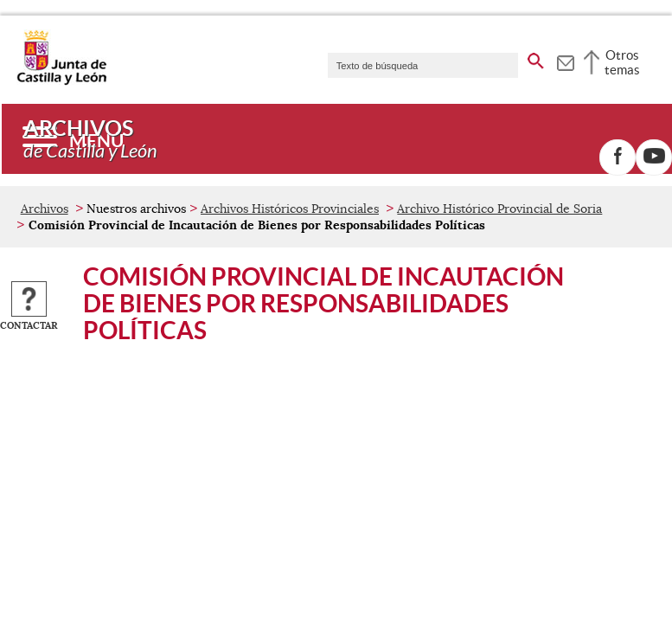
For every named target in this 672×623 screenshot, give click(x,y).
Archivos (45, 209)
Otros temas (622, 62)
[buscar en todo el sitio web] (536, 58)
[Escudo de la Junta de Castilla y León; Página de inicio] (61, 81)
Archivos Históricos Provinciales (290, 209)
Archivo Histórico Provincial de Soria (499, 209)
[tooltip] (565, 61)
